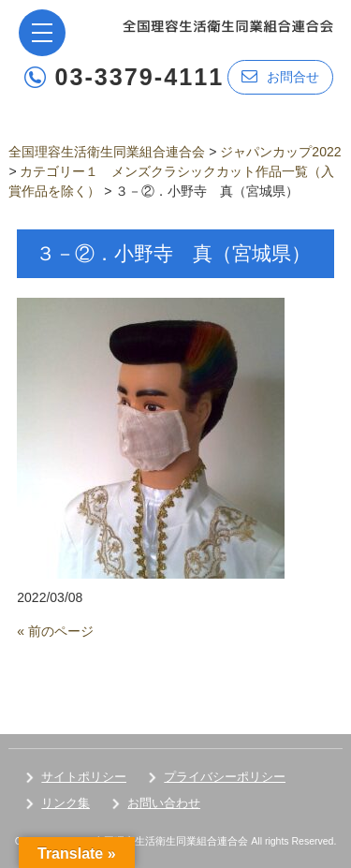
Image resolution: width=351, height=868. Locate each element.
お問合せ (280, 76)
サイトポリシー (84, 777)
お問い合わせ (164, 803)
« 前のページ (55, 631)
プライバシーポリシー (225, 777)
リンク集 (66, 803)
